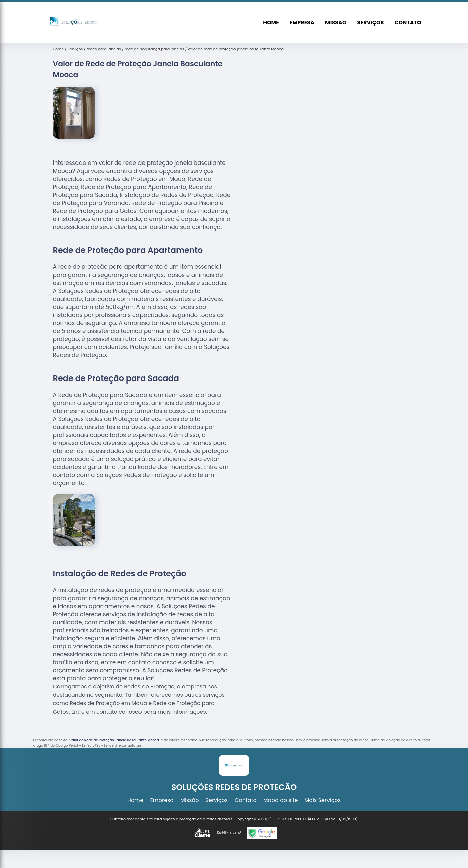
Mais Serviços (323, 800)
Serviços (370, 23)
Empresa (302, 23)
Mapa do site (281, 800)
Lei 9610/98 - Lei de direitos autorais (112, 745)
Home (271, 23)
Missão (336, 23)
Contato (408, 23)
